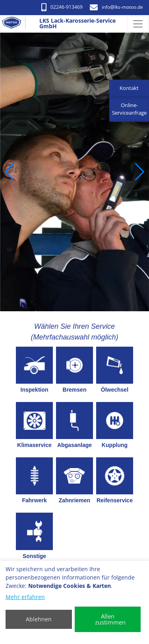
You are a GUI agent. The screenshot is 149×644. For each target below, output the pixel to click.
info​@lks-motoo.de (116, 7)
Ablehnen (39, 619)
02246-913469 (62, 7)
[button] (9, 172)
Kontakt (129, 88)
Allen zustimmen (110, 619)
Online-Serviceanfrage (129, 109)
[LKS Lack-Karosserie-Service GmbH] (15, 24)
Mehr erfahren (25, 597)
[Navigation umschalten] (138, 24)
